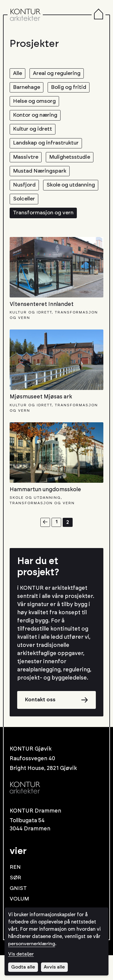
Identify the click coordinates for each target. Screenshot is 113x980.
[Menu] (99, 15)
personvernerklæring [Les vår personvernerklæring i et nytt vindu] (32, 944)
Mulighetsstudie (72, 163)
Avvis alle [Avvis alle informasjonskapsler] (55, 967)
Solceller (25, 222)
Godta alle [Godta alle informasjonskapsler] (23, 967)
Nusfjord (25, 192)
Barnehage (28, 89)
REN (16, 892)
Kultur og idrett (34, 133)
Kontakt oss (41, 724)
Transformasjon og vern (45, 237)
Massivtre (26, 163)
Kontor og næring (37, 118)
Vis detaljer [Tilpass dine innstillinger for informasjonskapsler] (21, 954)
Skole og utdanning (39, 207)
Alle (18, 74)
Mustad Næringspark (41, 177)
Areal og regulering (59, 74)
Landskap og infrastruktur (48, 148)
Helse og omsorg (36, 103)
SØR (16, 903)
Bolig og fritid (72, 89)
